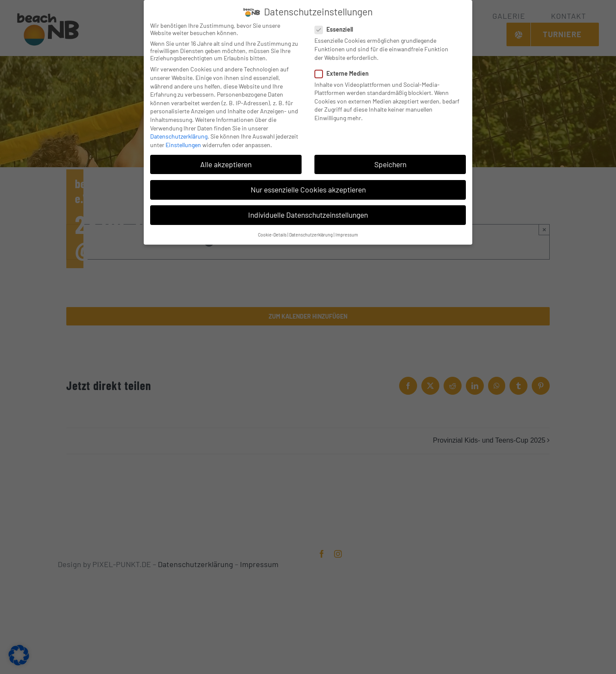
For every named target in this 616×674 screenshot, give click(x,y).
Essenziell (337, 28)
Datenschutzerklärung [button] (311, 233)
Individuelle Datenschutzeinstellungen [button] (308, 213)
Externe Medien (345, 72)
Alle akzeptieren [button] (226, 163)
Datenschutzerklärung (179, 135)
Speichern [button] (390, 163)
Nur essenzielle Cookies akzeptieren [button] (308, 188)
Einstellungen (183, 143)
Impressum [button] (347, 233)
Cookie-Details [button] (272, 233)
